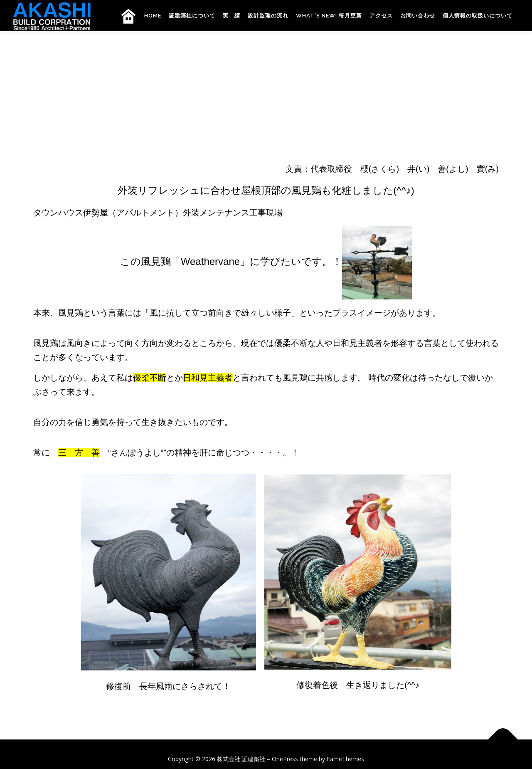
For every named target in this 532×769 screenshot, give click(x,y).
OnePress (285, 759)
